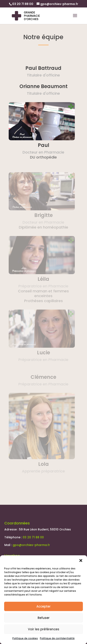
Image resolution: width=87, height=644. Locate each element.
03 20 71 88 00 (33, 537)
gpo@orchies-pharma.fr (31, 545)
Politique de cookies (25, 638)
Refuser (44, 618)
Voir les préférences (44, 629)
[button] (81, 560)
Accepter (43, 606)
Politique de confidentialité (57, 638)
